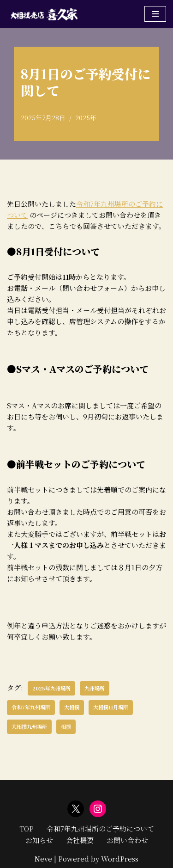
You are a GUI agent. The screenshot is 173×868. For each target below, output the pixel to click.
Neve (43, 859)
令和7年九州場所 (31, 707)
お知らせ (39, 840)
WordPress (120, 859)
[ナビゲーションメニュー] (155, 14)
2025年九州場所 (51, 688)
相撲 (66, 726)
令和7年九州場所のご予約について (100, 828)
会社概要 (80, 840)
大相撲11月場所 (111, 707)
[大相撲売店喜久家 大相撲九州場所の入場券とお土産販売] (44, 14)
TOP (27, 828)
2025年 (86, 117)
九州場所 (95, 688)
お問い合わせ (127, 840)
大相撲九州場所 (29, 726)
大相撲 (72, 707)
